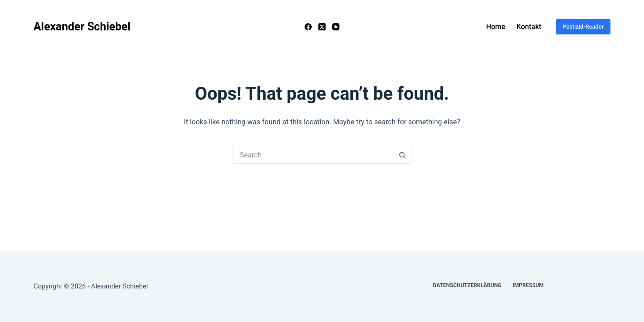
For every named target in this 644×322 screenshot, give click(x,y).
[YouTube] (336, 27)
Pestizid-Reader (583, 27)
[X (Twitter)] (322, 27)
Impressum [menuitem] (528, 285)
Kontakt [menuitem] (529, 27)
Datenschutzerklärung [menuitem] (467, 285)
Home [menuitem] (496, 27)
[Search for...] (313, 155)
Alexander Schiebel (82, 27)
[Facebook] (308, 27)
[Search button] (402, 155)
